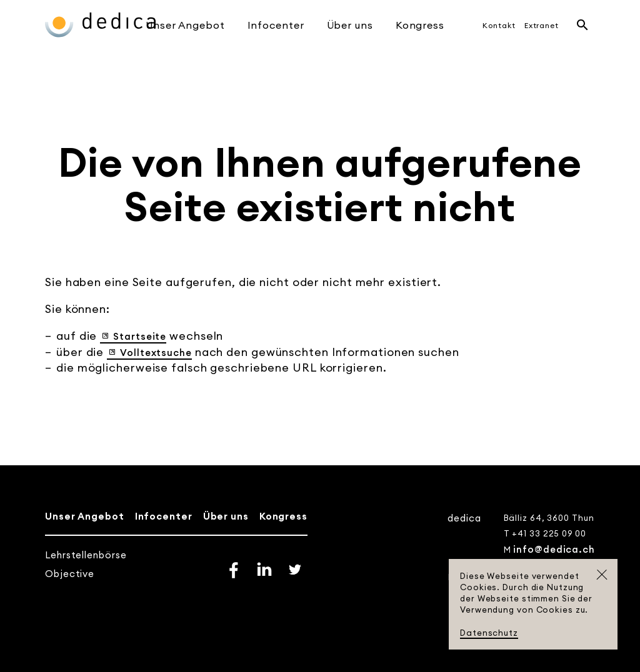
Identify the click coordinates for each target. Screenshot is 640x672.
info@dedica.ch (554, 549)
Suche (582, 25)
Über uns (350, 25)
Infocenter (276, 25)
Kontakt (499, 25)
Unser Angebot (185, 25)
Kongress (420, 25)
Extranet (542, 25)
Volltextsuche (156, 353)
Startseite (140, 336)
